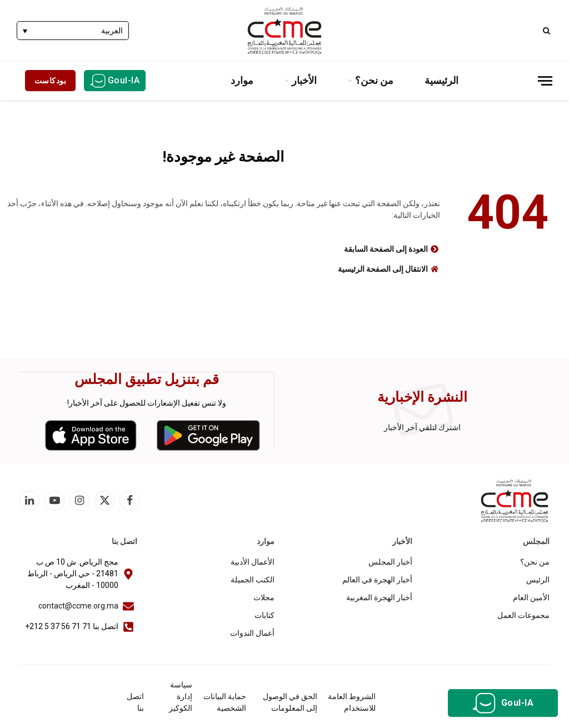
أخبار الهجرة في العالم (377, 579)
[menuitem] (73, 30)
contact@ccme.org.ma (78, 605)
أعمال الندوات (252, 632)
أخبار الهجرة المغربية (379, 597)
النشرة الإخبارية (422, 397)
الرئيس (538, 579)
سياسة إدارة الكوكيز (181, 696)
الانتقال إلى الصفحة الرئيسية (383, 269)
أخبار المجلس (390, 561)
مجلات (264, 597)
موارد (242, 80)
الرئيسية (441, 80)
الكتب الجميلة (253, 579)
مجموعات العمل (523, 615)
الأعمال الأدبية (253, 561)
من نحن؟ (374, 80)
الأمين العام (531, 597)
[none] (73, 30)
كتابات (264, 615)
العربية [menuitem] (112, 31)
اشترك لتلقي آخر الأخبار (422, 427)
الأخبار (304, 80)
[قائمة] (545, 81)
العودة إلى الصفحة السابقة (386, 249)
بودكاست (50, 81)
